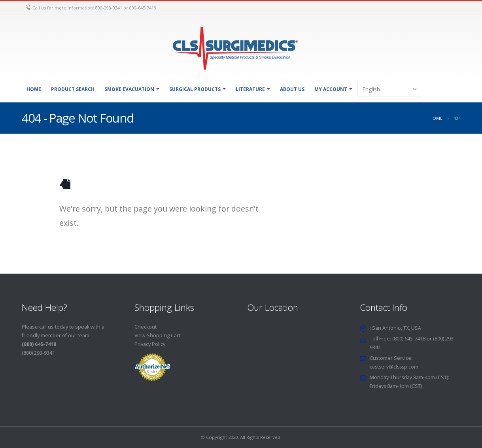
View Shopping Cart (158, 336)
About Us (292, 89)
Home (34, 89)
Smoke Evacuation (129, 89)
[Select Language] (390, 89)
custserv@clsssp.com (395, 367)
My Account (331, 89)
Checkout (146, 327)
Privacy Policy (150, 344)
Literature (250, 89)
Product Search (73, 89)
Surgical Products (195, 89)
